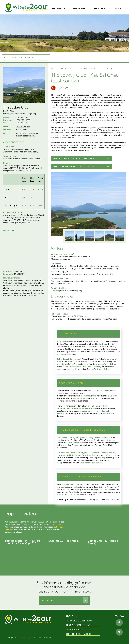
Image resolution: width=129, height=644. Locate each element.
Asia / (54, 69)
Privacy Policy (75, 630)
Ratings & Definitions (79, 621)
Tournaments (57, 8)
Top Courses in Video (78, 634)
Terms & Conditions (78, 625)
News (118, 8)
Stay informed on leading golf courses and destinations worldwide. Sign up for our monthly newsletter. (65, 587)
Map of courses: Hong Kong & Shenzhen (81, 167)
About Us (71, 616)
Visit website (21, 129)
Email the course (23, 127)
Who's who (80, 8)
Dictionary (100, 8)
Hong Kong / (65, 69)
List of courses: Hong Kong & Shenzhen (81, 159)
